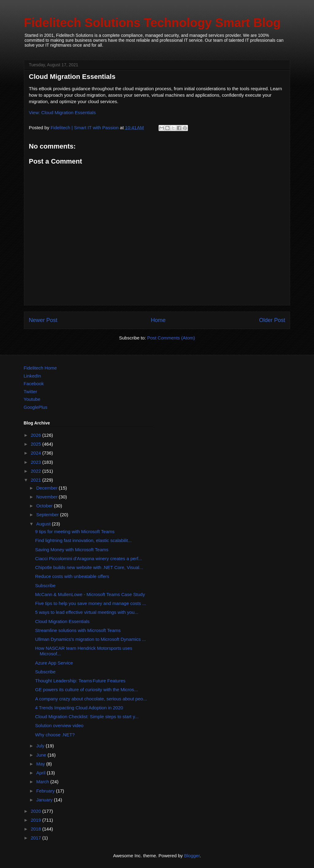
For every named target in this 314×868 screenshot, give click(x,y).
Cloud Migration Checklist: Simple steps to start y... (87, 717)
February (46, 791)
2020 (36, 811)
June (42, 755)
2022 (36, 471)
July (41, 746)
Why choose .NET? (55, 735)
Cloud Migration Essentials (63, 621)
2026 (36, 435)
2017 (36, 838)
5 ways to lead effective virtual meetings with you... (87, 612)
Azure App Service (54, 663)
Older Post (272, 320)
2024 (36, 453)
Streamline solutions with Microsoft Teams (78, 630)
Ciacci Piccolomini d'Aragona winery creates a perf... (89, 558)
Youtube (32, 399)
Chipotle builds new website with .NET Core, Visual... (89, 567)
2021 (36, 480)
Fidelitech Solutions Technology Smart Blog (152, 23)
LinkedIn (32, 376)
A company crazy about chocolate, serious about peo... (91, 699)
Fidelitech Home (40, 368)
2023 (36, 462)
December (47, 488)
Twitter (30, 391)
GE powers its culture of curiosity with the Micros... (87, 690)
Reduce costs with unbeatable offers (72, 576)
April (41, 773)
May (41, 764)
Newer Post (43, 320)
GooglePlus (36, 407)
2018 (36, 829)
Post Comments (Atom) (171, 338)
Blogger (192, 856)
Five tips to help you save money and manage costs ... (91, 603)
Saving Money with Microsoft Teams (72, 550)
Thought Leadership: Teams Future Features (80, 681)
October (45, 506)
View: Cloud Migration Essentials (62, 112)
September (48, 515)
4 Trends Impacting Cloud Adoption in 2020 (79, 708)
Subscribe (46, 585)
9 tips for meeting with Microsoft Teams (75, 531)
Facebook (34, 384)
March (43, 782)
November (47, 497)
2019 (36, 820)
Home (158, 320)
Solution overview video (59, 725)
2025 (36, 444)
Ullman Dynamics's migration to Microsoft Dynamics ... (91, 639)
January (45, 800)
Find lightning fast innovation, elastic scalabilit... (84, 540)
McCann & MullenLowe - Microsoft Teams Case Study (90, 594)
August (44, 524)
